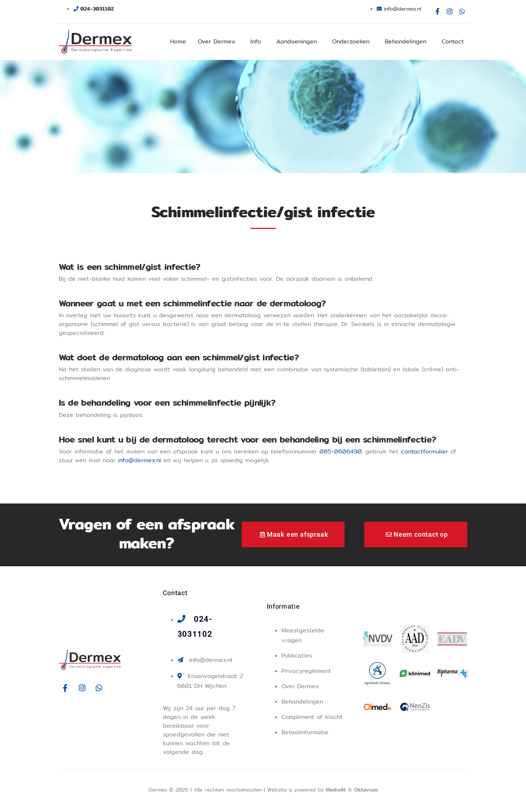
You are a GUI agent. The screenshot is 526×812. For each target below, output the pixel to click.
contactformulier (425, 451)
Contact (453, 41)
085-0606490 (340, 451)
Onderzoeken (351, 41)
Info (256, 41)
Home (178, 41)
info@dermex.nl (139, 460)
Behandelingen (406, 41)
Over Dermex (216, 41)
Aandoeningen (297, 41)
